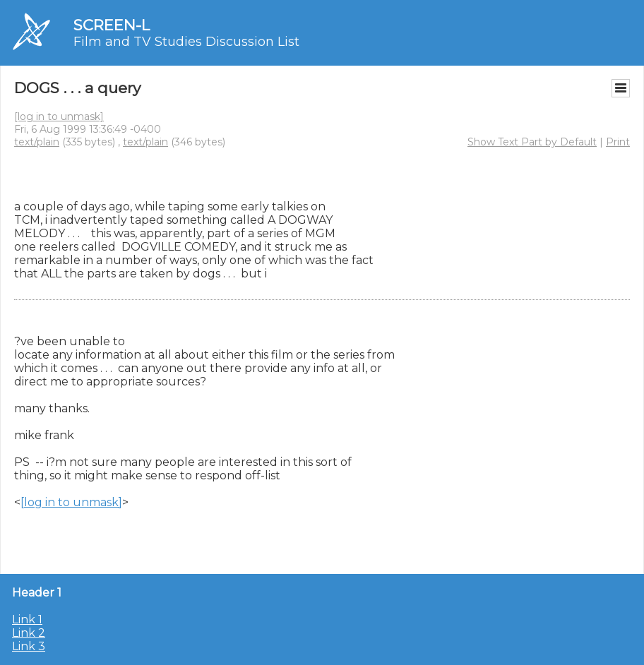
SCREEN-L (112, 25)
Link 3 (29, 646)
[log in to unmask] (59, 116)
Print (618, 142)
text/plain (37, 142)
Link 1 (27, 619)
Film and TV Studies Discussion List (186, 42)
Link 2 (29, 633)
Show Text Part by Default (532, 142)
